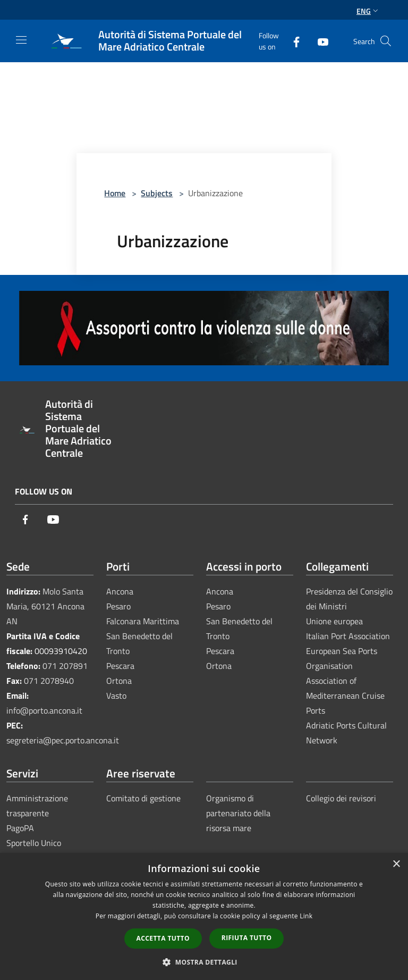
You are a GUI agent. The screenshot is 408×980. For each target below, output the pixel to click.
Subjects (157, 193)
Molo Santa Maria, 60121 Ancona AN (45, 606)
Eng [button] (368, 11)
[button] (204, 962)
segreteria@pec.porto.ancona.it (63, 740)
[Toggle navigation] (21, 40)
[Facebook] (292, 41)
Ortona (119, 681)
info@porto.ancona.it (44, 710)
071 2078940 (49, 681)
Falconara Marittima (143, 621)
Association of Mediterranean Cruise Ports (345, 696)
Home (115, 193)
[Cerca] (386, 41)
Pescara (120, 666)
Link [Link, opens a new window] (306, 916)
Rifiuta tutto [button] (247, 938)
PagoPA (20, 828)
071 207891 (65, 666)
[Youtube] (319, 41)
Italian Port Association (348, 636)
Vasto (116, 696)
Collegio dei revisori (341, 798)
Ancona (120, 591)
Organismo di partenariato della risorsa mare (238, 813)
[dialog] (204, 916)
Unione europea (334, 621)
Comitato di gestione (143, 798)
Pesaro (118, 606)
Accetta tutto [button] (163, 938)
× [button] (396, 864)
